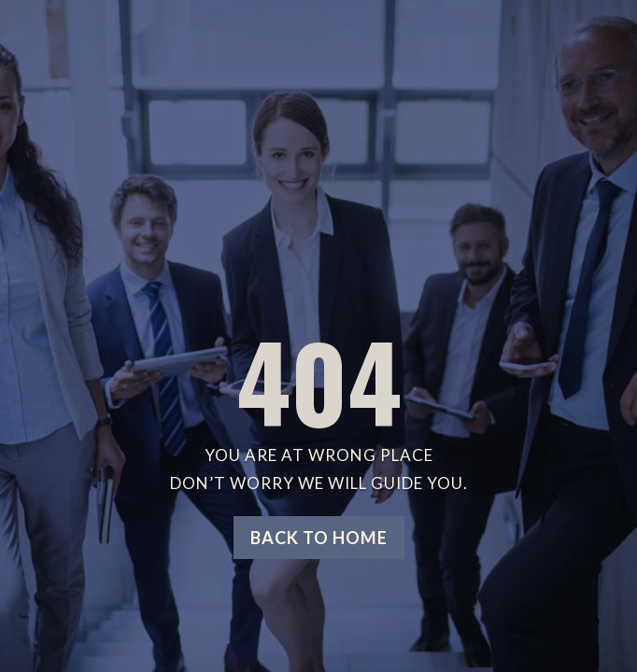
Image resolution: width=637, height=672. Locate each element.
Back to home (319, 538)
